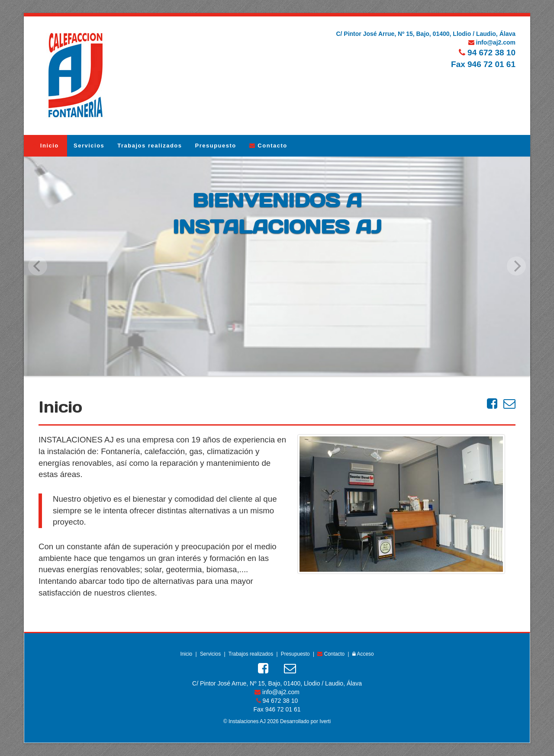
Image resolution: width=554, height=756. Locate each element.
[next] (516, 266)
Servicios (89, 146)
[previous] (38, 266)
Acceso (363, 654)
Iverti (325, 721)
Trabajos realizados (150, 146)
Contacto (268, 146)
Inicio (45, 146)
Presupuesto (216, 146)
